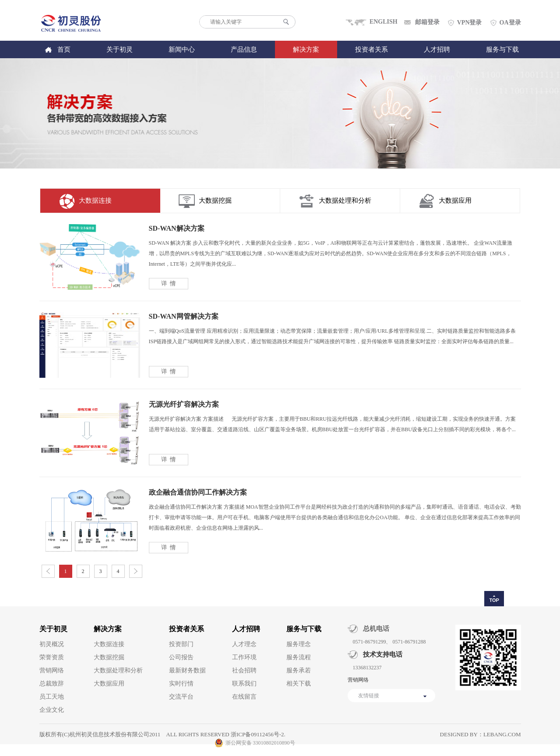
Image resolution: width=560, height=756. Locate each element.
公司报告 (181, 657)
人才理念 (244, 644)
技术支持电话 (380, 654)
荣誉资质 (52, 657)
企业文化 (52, 710)
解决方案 (306, 49)
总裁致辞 (52, 684)
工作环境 (244, 657)
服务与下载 (502, 49)
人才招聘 (437, 49)
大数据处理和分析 (345, 200)
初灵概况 (52, 644)
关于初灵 (120, 49)
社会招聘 (244, 670)
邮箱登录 (427, 22)
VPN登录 (470, 23)
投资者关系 (372, 49)
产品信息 (244, 49)
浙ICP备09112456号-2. (258, 734)
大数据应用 (455, 200)
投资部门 (181, 644)
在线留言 (244, 697)
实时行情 (181, 684)
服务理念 (299, 644)
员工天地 (52, 697)
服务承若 (299, 670)
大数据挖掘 (215, 200)
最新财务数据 (187, 670)
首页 (64, 49)
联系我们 (244, 684)
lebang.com (502, 734)
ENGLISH (384, 22)
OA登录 (510, 23)
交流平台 (181, 697)
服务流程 (299, 657)
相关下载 (299, 684)
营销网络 (52, 670)
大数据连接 (95, 200)
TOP (494, 600)
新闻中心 (182, 49)
